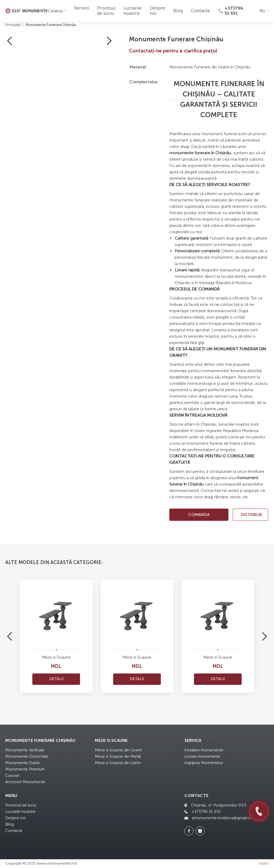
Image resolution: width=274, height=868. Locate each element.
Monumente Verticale (25, 750)
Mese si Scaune (56, 657)
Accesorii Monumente (25, 782)
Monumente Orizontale (27, 756)
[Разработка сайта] (264, 864)
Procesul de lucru (106, 11)
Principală (13, 25)
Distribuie (252, 515)
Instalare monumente (204, 750)
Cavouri (12, 776)
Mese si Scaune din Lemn (118, 763)
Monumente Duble (23, 763)
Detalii (56, 679)
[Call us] (259, 811)
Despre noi (16, 818)
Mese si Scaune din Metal (118, 756)
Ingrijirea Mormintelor (204, 763)
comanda (199, 515)
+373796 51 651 (203, 812)
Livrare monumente (202, 756)
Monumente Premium (25, 769)
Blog (178, 11)
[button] (10, 41)
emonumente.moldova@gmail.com (220, 818)
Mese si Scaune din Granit (118, 750)
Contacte (200, 11)
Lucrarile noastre (133, 11)
